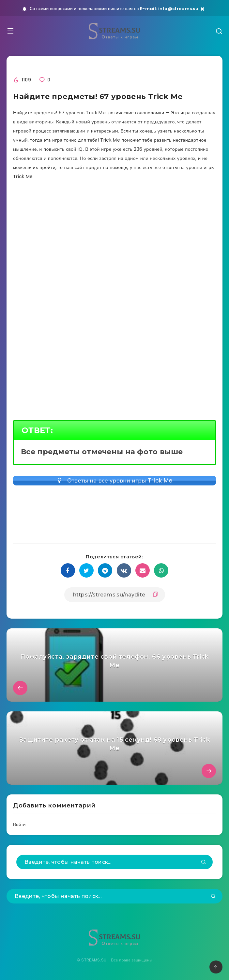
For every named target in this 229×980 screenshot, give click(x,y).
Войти (19, 825)
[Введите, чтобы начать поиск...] (114, 862)
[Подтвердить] (204, 862)
